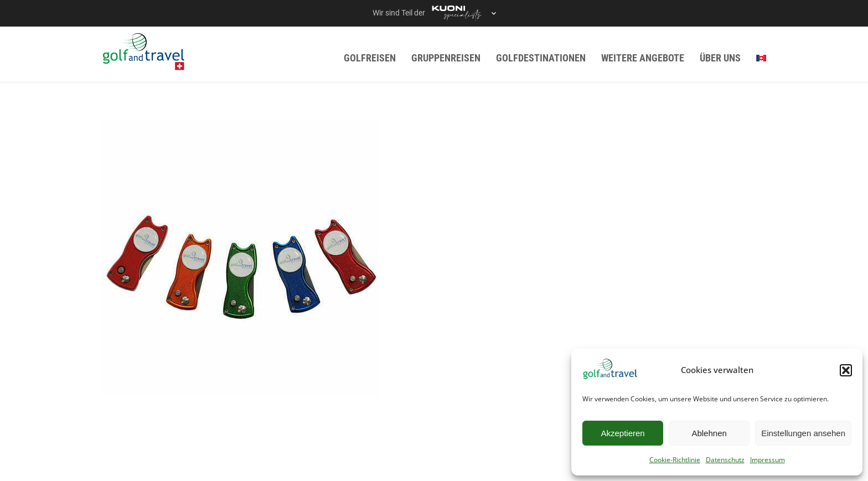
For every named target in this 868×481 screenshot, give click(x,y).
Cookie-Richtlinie (675, 460)
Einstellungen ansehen (803, 433)
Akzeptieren (622, 433)
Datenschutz (725, 460)
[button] (846, 370)
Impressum (768, 460)
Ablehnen (709, 433)
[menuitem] (761, 58)
